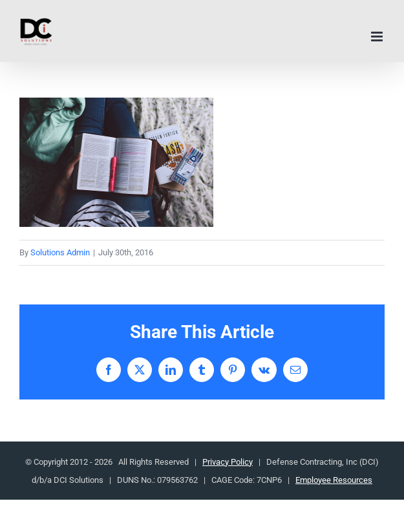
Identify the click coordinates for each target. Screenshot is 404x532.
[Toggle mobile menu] (378, 37)
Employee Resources (334, 480)
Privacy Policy (228, 462)
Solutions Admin (60, 252)
